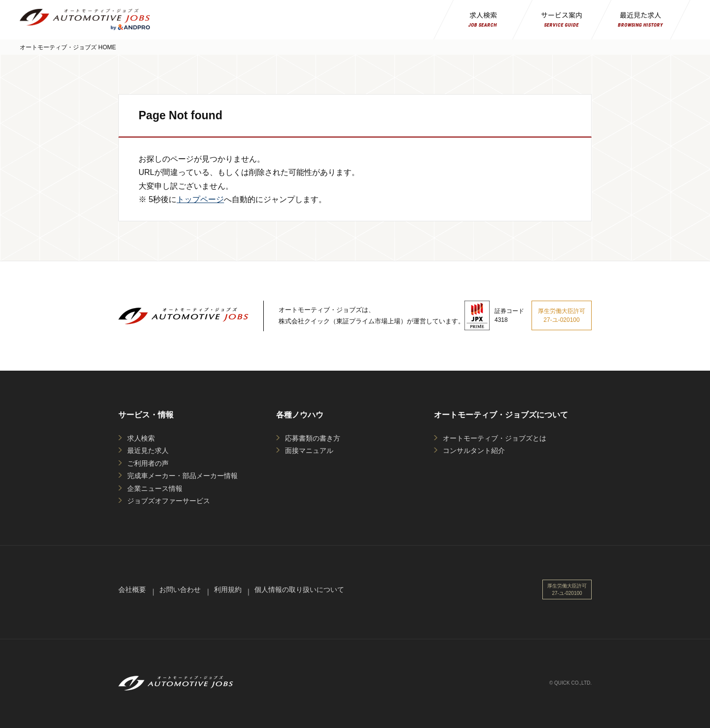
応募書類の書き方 (313, 438)
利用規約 (228, 589)
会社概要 (132, 589)
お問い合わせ (180, 589)
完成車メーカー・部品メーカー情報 (182, 476)
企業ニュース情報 (155, 488)
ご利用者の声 (148, 463)
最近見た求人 (148, 451)
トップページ (200, 199)
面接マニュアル (309, 451)
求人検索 (141, 438)
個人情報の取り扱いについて (299, 589)
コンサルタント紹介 (474, 451)
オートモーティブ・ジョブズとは (495, 438)
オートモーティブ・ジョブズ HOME (68, 47)
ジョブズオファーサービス (169, 501)
